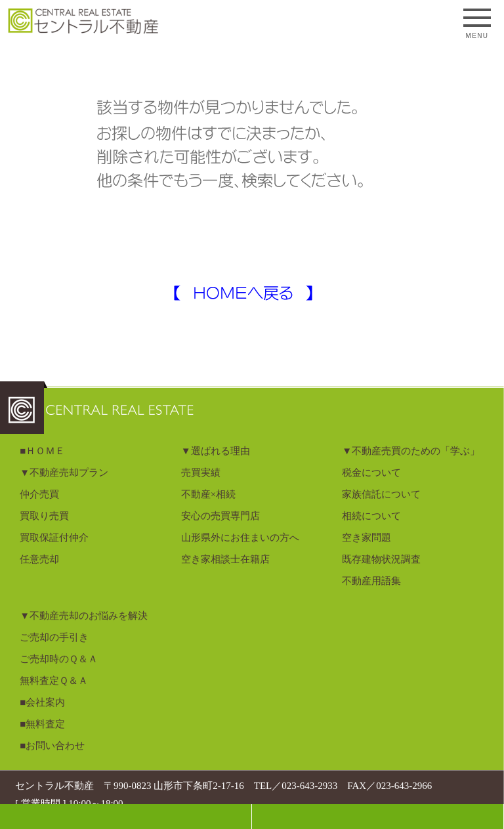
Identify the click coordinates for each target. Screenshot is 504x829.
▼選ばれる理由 (216, 451)
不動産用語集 (371, 581)
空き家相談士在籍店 (225, 559)
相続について (371, 516)
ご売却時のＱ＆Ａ (59, 659)
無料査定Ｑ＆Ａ (54, 681)
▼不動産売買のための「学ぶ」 (411, 451)
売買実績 (201, 473)
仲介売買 (39, 494)
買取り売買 (44, 516)
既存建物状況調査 (381, 559)
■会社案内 (42, 702)
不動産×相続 (208, 494)
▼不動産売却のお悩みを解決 (84, 616)
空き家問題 (367, 538)
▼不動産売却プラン (64, 473)
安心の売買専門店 (220, 516)
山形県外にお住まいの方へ (240, 538)
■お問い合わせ (52, 746)
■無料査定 (42, 724)
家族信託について (381, 494)
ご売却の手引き (54, 637)
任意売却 (39, 559)
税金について (371, 473)
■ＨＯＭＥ (42, 451)
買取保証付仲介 (54, 538)
